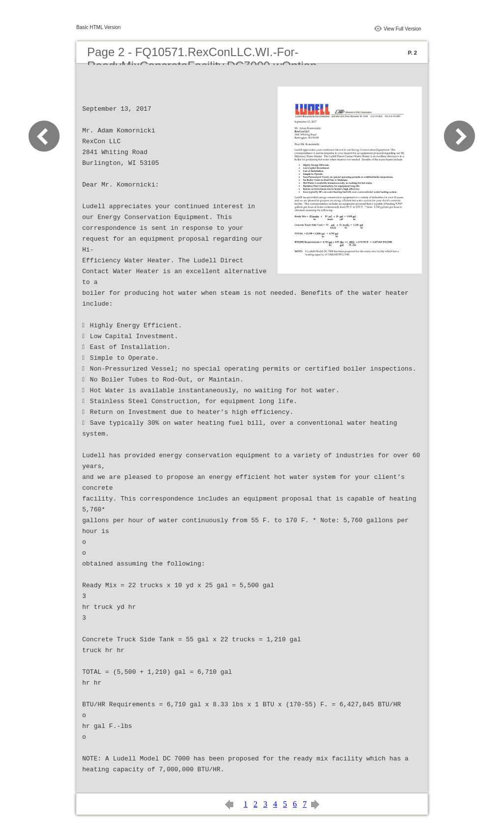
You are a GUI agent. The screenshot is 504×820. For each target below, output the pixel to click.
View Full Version (402, 29)
